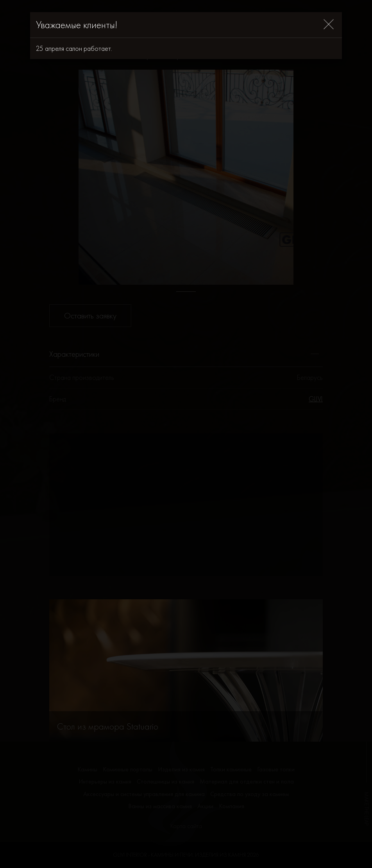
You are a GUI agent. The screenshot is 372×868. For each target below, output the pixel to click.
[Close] (329, 25)
